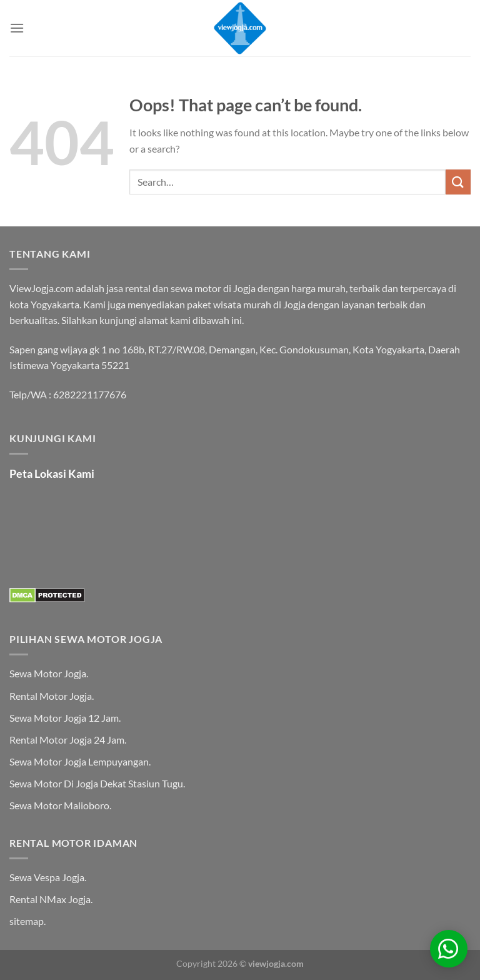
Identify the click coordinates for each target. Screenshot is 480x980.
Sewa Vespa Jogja (47, 877)
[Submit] (458, 182)
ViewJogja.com (42, 288)
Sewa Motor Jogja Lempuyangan (79, 761)
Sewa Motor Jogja (48, 673)
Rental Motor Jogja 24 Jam (67, 740)
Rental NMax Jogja (50, 899)
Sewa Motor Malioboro (59, 805)
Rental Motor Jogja (51, 696)
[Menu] (17, 28)
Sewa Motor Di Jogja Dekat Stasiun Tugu (96, 783)
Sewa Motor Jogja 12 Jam (64, 718)
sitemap (27, 921)
